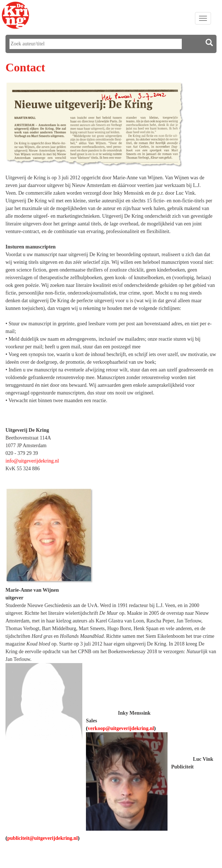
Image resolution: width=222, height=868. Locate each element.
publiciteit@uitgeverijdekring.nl (43, 838)
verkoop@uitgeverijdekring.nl (121, 728)
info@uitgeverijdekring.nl (32, 461)
